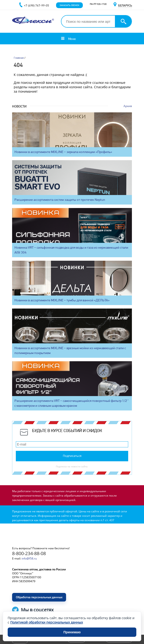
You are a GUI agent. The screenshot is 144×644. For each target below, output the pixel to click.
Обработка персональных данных (39, 597)
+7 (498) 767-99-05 (37, 5)
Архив (128, 106)
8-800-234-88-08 (29, 553)
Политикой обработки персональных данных (47, 622)
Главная (19, 58)
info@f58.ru (29, 558)
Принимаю (72, 632)
